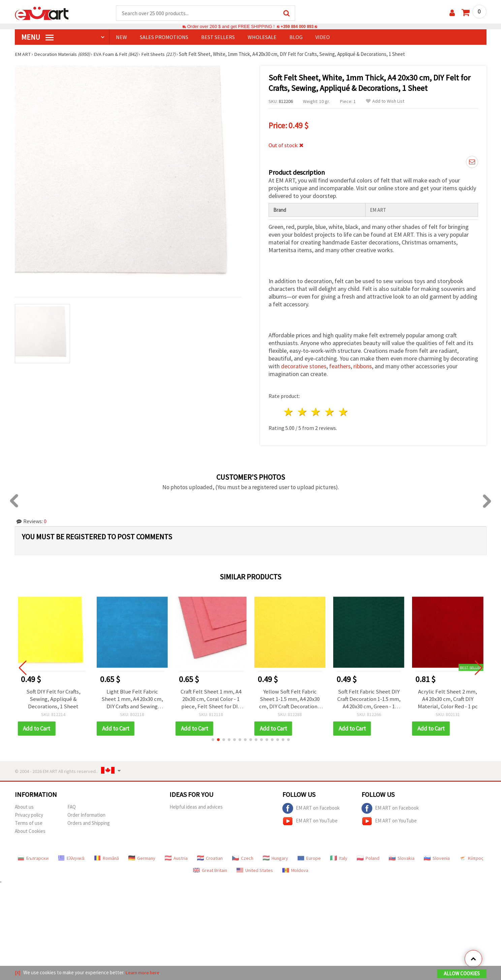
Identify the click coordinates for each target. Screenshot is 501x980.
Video (323, 37)
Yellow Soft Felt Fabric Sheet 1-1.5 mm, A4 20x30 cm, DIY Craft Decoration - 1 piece (290, 698)
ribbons (363, 365)
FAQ (72, 806)
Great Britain (210, 869)
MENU (37, 37)
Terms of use (29, 822)
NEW (121, 37)
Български (33, 857)
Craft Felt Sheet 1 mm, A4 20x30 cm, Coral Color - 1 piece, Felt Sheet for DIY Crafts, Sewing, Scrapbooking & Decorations (211, 698)
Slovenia (437, 857)
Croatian (210, 857)
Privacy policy (29, 814)
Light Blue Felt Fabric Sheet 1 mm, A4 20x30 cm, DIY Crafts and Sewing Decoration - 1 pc (132, 698)
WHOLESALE (262, 37)
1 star (289, 411)
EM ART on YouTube (310, 820)
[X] (18, 973)
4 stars (330, 411)
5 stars (344, 411)
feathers (340, 365)
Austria (176, 857)
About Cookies (30, 830)
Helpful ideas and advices (196, 806)
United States (255, 869)
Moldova (295, 869)
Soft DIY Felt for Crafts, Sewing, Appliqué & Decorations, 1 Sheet (53, 698)
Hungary (275, 857)
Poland (368, 857)
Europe (309, 857)
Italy (339, 857)
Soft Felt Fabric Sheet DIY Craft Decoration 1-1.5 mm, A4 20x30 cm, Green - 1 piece (369, 698)
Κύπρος (471, 857)
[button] (213, 739)
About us (24, 806)
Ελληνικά (71, 857)
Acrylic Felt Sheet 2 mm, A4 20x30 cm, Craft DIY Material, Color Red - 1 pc (448, 698)
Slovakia (402, 857)
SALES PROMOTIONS (164, 37)
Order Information (86, 814)
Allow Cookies (462, 974)
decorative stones (304, 365)
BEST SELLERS (218, 37)
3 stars (316, 411)
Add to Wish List (385, 102)
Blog (296, 37)
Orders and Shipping (89, 822)
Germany (142, 857)
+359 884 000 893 (297, 27)
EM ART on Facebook (311, 807)
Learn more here (143, 973)
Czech (243, 857)
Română (106, 857)
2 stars (302, 411)
